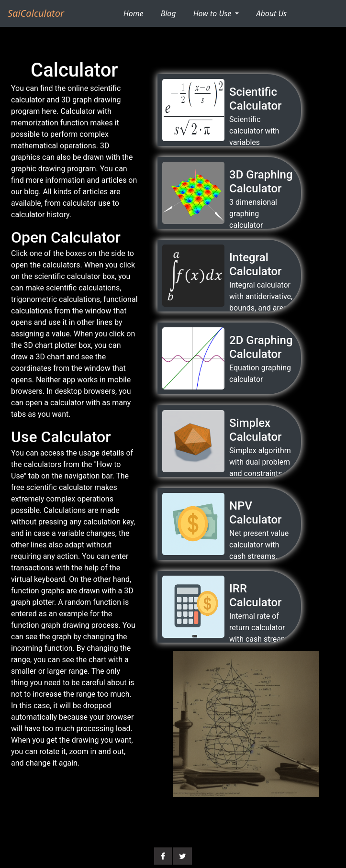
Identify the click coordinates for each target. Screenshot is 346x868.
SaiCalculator (36, 13)
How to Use (213, 13)
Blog (168, 13)
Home (137, 13)
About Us (271, 13)
